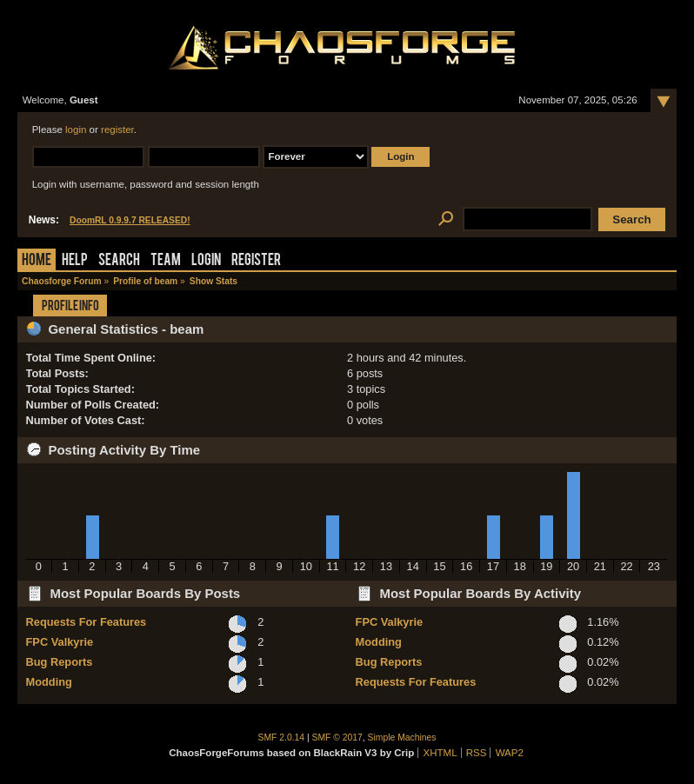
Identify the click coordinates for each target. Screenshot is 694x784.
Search (119, 261)
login (76, 130)
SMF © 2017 (337, 737)
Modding (49, 682)
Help (75, 261)
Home (37, 261)
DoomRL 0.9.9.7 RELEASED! (130, 220)
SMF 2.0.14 (282, 737)
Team (166, 261)
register (117, 130)
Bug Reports (60, 662)
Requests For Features (87, 622)
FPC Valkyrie (60, 642)
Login (206, 261)
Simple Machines (402, 737)
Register (256, 261)
